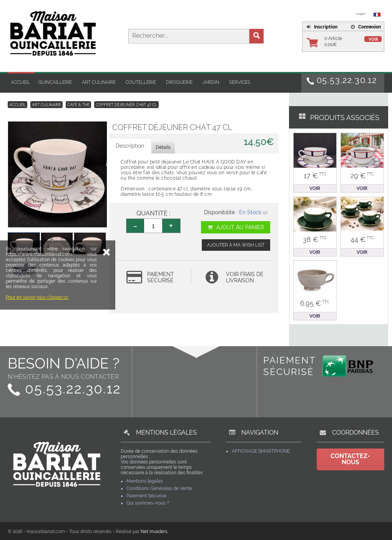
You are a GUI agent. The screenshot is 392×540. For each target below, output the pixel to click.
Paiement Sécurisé (146, 496)
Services (240, 82)
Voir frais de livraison (245, 277)
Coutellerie (141, 82)
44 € (362, 239)
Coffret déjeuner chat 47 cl (126, 105)
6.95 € (315, 303)
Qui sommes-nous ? (148, 503)
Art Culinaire (99, 82)
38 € (315, 239)
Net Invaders (154, 532)
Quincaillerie (55, 82)
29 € (362, 176)
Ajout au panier (235, 227)
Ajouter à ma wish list (236, 245)
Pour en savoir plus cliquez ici (37, 340)
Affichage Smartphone (261, 451)
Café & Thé (78, 105)
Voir (373, 39)
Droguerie (179, 82)
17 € (315, 176)
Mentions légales (145, 481)
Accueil (20, 82)
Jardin (211, 82)
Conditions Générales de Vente (159, 488)
